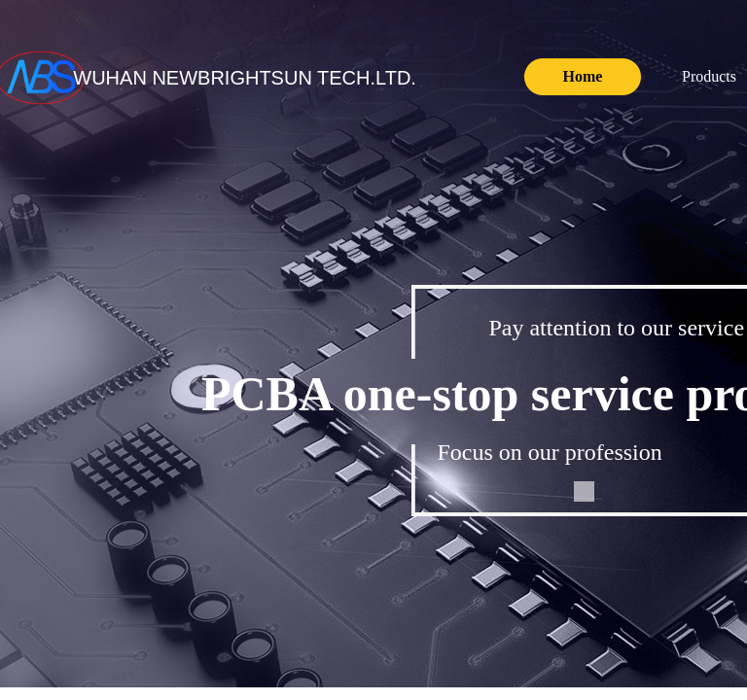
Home (583, 76)
